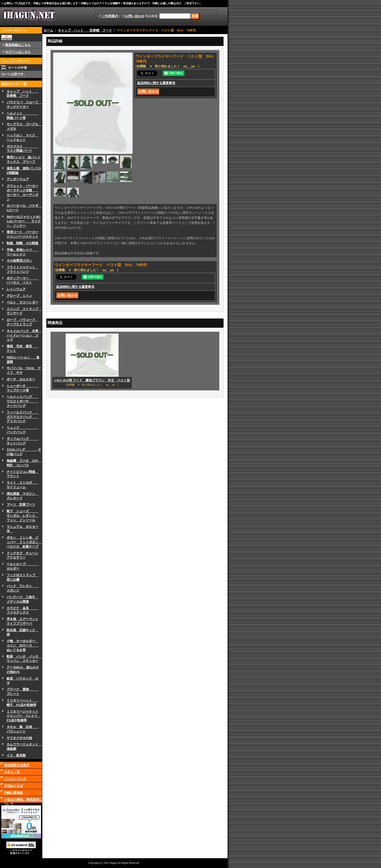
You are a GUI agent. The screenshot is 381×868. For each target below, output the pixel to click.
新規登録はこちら (18, 45)
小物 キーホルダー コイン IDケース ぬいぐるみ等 (23, 645)
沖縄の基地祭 (13, 793)
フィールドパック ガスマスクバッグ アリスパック (22, 417)
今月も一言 (12, 772)
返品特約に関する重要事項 (156, 83)
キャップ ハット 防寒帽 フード (85, 30)
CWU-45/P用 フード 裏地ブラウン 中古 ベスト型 (92, 380)
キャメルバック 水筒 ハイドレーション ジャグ (24, 335)
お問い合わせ (135, 16)
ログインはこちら (18, 52)
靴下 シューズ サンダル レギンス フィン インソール (22, 516)
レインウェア (16, 289)
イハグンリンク (15, 779)
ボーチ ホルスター (21, 379)
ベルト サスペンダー (22, 302)
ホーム (48, 30)
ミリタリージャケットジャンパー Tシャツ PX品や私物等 (24, 716)
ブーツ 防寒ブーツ (21, 505)
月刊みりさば (13, 786)
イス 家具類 (16, 755)
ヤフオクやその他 (19, 738)
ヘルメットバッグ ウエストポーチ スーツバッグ (22, 401)
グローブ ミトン (19, 296)
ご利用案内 (110, 16)
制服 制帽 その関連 (22, 243)
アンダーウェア (18, 179)
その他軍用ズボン (19, 261)
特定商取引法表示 (17, 765)
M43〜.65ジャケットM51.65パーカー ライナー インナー (24, 221)
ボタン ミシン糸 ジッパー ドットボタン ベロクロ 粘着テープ (24, 542)
